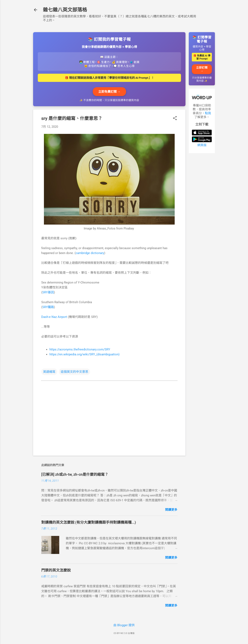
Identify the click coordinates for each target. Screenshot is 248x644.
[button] (175, 119)
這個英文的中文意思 (74, 372)
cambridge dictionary (90, 253)
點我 (208, 113)
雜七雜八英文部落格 (65, 10)
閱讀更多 (171, 510)
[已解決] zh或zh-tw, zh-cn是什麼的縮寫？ (75, 474)
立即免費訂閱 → (109, 92)
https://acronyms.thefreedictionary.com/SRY (80, 349)
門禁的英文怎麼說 (56, 570)
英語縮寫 (49, 372)
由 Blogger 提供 (124, 625)
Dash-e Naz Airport (54, 317)
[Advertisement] (202, 218)
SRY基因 (48, 292)
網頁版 (202, 145)
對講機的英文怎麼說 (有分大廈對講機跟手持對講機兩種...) (89, 522)
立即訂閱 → (202, 69)
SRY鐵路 (48, 307)
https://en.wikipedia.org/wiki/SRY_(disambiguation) (84, 354)
